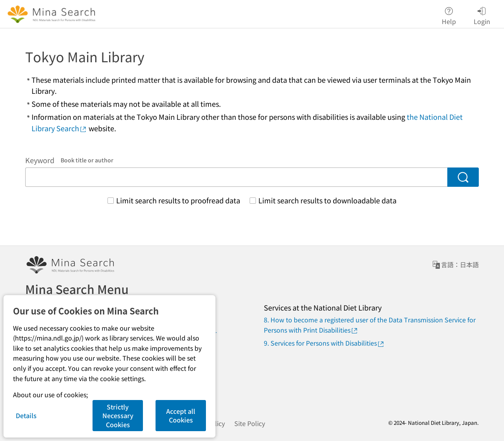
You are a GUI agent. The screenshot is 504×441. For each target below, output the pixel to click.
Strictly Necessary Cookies (118, 416)
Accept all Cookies (181, 415)
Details (26, 415)
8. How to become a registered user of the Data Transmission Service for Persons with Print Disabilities (370, 325)
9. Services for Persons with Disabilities (324, 343)
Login (482, 14)
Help (449, 14)
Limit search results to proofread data (178, 200)
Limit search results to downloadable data (327, 200)
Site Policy (250, 423)
